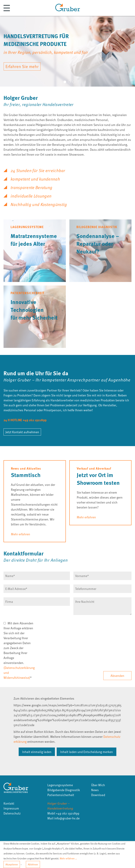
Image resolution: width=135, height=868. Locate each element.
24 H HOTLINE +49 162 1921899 (25, 420)
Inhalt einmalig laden (37, 752)
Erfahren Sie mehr (22, 66)
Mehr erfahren (21, 534)
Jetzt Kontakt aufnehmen (22, 432)
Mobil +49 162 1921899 (63, 813)
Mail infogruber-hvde (63, 818)
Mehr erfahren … (68, 858)
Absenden (117, 676)
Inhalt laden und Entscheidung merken (87, 752)
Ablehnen (33, 864)
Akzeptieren (12, 864)
